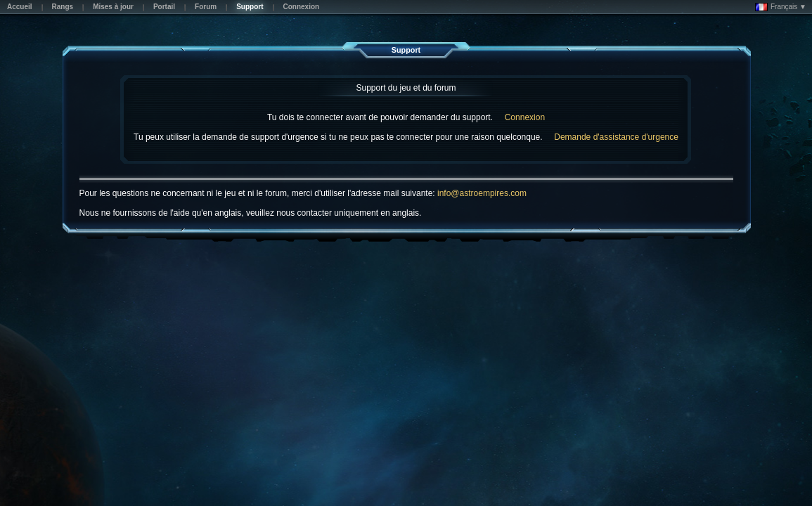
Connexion (525, 117)
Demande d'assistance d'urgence (616, 137)
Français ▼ (781, 7)
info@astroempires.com (482, 193)
